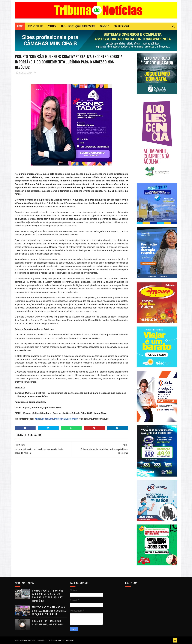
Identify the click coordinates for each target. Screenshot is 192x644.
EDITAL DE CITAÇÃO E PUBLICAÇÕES (78, 26)
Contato (105, 26)
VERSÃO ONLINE (35, 26)
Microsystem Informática (59, 640)
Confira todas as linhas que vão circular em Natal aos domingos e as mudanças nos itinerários (48, 596)
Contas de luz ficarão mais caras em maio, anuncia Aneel (48, 623)
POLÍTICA (52, 26)
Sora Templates (29, 640)
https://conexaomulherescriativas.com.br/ (56, 419)
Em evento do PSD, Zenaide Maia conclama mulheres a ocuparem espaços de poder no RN (49, 611)
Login (72, 640)
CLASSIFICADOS (121, 26)
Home (20, 26)
